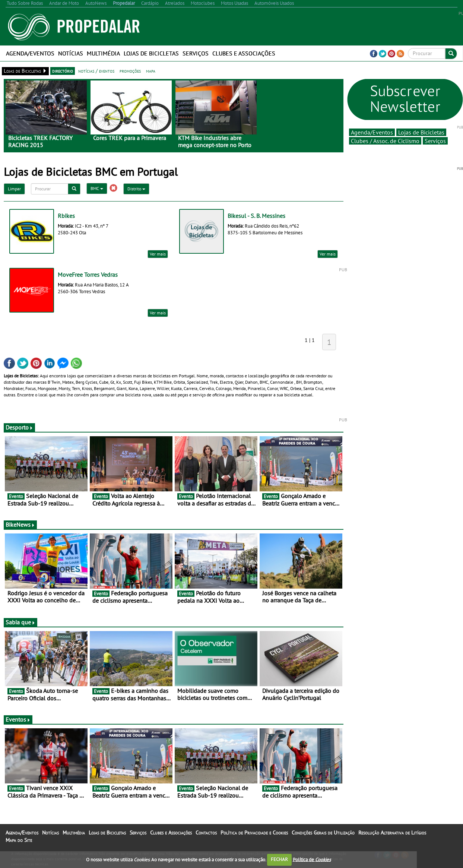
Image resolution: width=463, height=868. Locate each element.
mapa (151, 71)
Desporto (19, 427)
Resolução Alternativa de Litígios (392, 833)
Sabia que (20, 622)
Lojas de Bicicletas (151, 53)
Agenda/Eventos (30, 53)
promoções (130, 71)
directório (63, 71)
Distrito (136, 189)
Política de (312, 859)
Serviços (196, 53)
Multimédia (103, 53)
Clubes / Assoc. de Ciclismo (385, 141)
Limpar (14, 189)
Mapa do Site (19, 840)
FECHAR (279, 859)
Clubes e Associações (244, 53)
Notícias (71, 53)
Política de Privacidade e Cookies (254, 833)
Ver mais (158, 254)
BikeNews (20, 525)
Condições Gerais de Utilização (323, 833)
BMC (97, 188)
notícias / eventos (96, 71)
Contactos (206, 833)
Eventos (18, 719)
